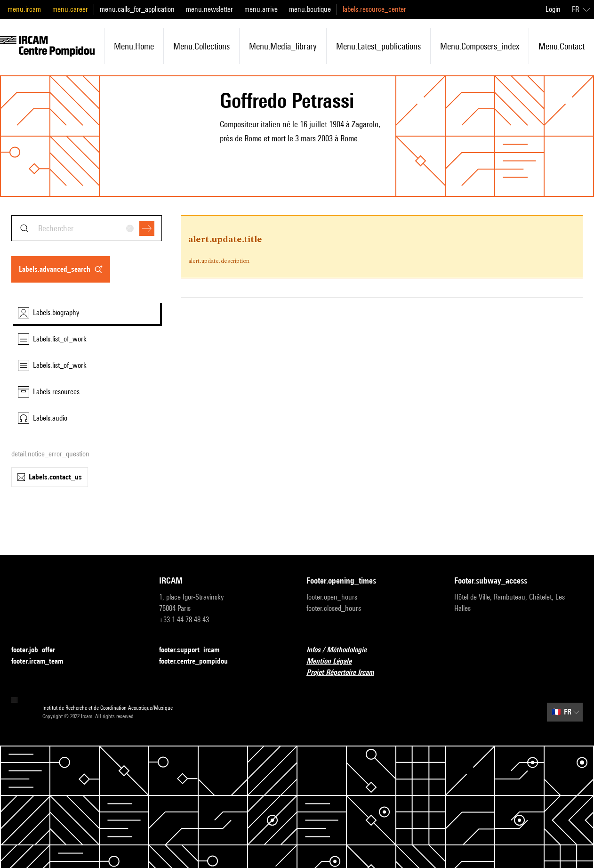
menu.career (70, 9)
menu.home (134, 46)
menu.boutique (310, 9)
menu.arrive (261, 9)
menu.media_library (283, 46)
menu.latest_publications (378, 46)
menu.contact (562, 46)
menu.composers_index (480, 46)
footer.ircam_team (43, 661)
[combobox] (87, 228)
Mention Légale (335, 661)
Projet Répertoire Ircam (346, 673)
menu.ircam (24, 9)
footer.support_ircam (195, 650)
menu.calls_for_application (137, 9)
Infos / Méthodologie (342, 650)
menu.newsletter (209, 9)
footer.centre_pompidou (199, 661)
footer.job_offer (39, 650)
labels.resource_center (374, 9)
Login (553, 9)
